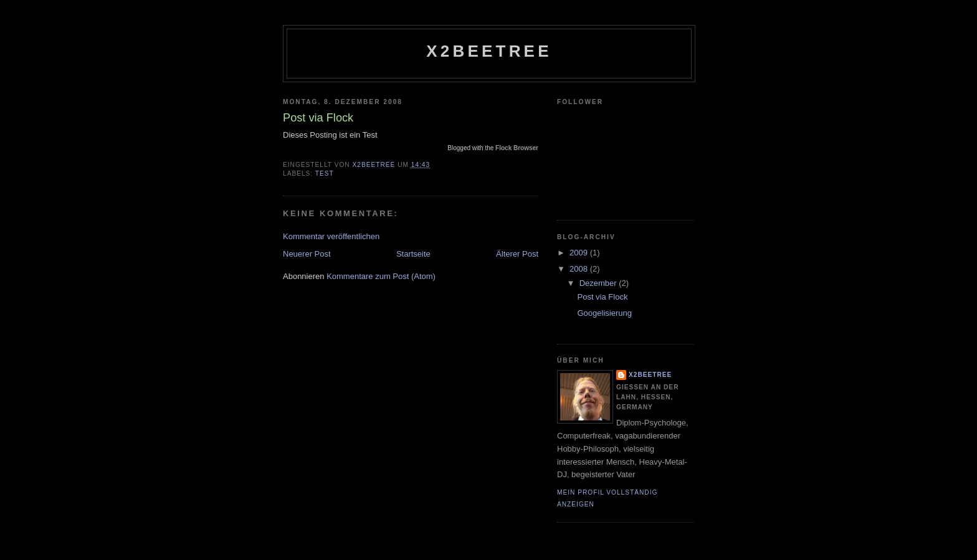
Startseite (413, 254)
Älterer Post (517, 254)
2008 (580, 269)
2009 (580, 253)
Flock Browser (517, 148)
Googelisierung (604, 313)
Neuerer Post (307, 254)
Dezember (599, 283)
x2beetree (489, 51)
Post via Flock (602, 297)
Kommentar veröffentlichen (331, 236)
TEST (325, 173)
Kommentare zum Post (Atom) (381, 276)
